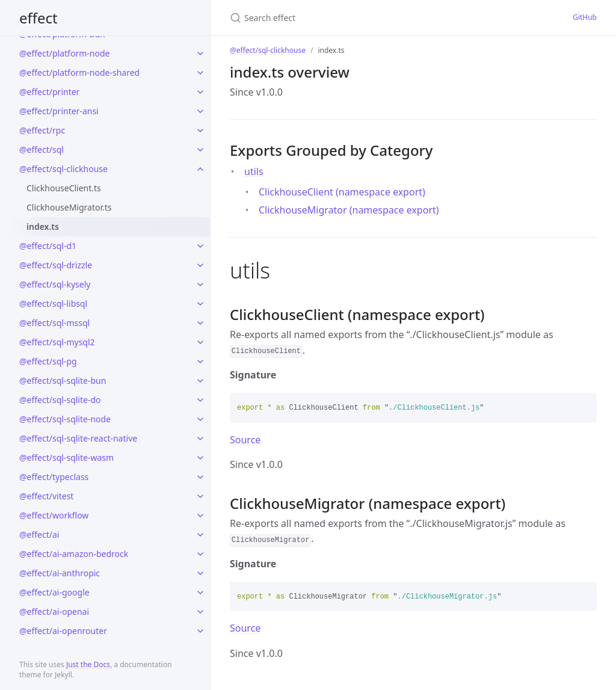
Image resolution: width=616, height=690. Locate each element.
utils (254, 171)
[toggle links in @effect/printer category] (200, 92)
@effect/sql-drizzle (56, 265)
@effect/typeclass (54, 477)
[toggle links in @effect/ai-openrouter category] (200, 631)
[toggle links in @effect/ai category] (200, 535)
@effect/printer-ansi (59, 111)
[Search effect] (346, 18)
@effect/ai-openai (54, 611)
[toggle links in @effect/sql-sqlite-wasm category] (200, 458)
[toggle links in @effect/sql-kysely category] (200, 285)
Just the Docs (88, 664)
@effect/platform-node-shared (79, 72)
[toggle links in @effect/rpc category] (200, 131)
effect (38, 18)
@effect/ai (39, 534)
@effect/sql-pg (48, 361)
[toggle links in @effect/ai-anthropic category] (200, 573)
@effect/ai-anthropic (60, 573)
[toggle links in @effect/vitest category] (200, 496)
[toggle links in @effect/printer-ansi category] (200, 111)
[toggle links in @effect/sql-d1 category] (200, 246)
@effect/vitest (46, 496)
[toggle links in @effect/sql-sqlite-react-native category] (200, 439)
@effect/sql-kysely (55, 284)
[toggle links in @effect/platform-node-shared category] (200, 73)
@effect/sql (42, 149)
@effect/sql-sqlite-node (65, 419)
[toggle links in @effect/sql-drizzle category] (200, 265)
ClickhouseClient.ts (64, 188)
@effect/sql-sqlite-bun (63, 380)
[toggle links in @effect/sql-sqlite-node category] (200, 419)
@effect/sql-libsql (53, 303)
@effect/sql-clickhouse (63, 169)
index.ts (43, 226)
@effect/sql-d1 (48, 246)
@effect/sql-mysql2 (57, 342)
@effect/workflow (54, 515)
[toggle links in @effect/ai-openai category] (200, 612)
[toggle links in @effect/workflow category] (200, 516)
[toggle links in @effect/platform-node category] (200, 54)
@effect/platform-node (64, 53)
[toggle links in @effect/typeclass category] (200, 477)
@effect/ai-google (54, 592)
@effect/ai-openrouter (63, 631)
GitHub (585, 17)
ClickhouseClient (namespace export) (342, 192)
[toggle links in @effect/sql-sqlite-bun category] (200, 381)
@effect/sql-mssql (54, 323)
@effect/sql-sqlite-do (60, 400)
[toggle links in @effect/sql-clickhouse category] (200, 169)
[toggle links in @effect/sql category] (200, 150)
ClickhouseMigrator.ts (69, 207)
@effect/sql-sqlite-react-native (78, 438)
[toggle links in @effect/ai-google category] (200, 593)
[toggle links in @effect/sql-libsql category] (200, 304)
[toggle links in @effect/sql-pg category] (200, 362)
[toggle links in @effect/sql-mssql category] (200, 323)
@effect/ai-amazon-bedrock (74, 554)
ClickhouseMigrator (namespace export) (349, 210)
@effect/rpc (42, 130)
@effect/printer (49, 92)
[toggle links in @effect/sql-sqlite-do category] (200, 400)
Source (245, 440)
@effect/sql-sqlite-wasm (66, 457)
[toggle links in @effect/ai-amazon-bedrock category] (200, 554)
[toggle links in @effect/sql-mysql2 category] (200, 342)
